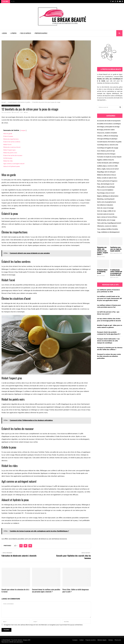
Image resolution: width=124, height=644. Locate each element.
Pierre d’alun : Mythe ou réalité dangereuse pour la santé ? (76, 591)
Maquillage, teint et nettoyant (106, 172)
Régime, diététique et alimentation (108, 196)
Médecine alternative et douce (107, 175)
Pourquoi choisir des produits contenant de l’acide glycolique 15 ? (109, 333)
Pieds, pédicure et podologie (106, 187)
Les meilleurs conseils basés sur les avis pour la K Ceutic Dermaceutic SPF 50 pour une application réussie (110, 299)
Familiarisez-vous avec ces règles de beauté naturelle (116, 249)
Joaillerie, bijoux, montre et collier (107, 166)
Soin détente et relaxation (105, 205)
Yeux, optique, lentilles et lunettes (108, 229)
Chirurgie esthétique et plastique (107, 139)
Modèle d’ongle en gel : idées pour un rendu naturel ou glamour (110, 326)
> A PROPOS (13, 33)
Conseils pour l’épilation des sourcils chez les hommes (74, 557)
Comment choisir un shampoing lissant (102, 271)
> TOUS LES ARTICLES (25, 33)
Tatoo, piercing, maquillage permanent (109, 223)
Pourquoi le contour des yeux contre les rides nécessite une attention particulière (109, 356)
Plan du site (118, 640)
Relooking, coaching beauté (106, 199)
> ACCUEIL (4, 33)
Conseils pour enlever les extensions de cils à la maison (15, 591)
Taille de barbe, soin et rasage (106, 220)
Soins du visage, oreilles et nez (106, 211)
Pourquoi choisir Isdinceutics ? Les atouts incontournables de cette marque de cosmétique (108, 341)
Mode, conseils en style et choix (107, 178)
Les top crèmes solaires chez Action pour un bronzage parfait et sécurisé (109, 320)
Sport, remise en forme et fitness (107, 217)
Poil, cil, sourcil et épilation (105, 190)
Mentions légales (102, 640)
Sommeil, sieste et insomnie (106, 214)
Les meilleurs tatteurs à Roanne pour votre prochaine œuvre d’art (109, 306)
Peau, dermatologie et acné (106, 184)
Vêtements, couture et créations (107, 226)
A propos (75, 640)
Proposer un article (91, 640)
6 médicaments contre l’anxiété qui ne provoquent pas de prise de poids (116, 272)
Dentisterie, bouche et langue (106, 154)
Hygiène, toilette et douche (105, 160)
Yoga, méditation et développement (108, 232)
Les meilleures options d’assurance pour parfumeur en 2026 (108, 291)
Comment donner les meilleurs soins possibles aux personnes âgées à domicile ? (46, 591)
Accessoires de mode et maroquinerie (109, 121)
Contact (81, 640)
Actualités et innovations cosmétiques (109, 124)
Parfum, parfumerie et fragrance (107, 181)
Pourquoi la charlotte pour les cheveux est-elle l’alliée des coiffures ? (110, 349)
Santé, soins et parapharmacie (106, 202)
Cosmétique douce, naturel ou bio (108, 145)
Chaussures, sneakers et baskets (107, 133)
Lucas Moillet (7, 113)
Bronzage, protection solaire (106, 130)
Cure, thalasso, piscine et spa (106, 151)
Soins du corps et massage (105, 208)
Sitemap (111, 640)
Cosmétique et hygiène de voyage (108, 148)
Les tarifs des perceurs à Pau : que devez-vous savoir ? (108, 313)
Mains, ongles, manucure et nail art (108, 169)
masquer (23, 131)
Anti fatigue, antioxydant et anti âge (108, 127)
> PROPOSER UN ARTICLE (41, 33)
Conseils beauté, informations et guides (11, 106)
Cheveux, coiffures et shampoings (108, 136)
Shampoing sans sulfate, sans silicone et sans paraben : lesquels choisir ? (103, 251)
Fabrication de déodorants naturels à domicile (19, 556)
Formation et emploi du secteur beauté (109, 157)
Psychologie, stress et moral (106, 193)
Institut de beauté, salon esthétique (108, 163)
